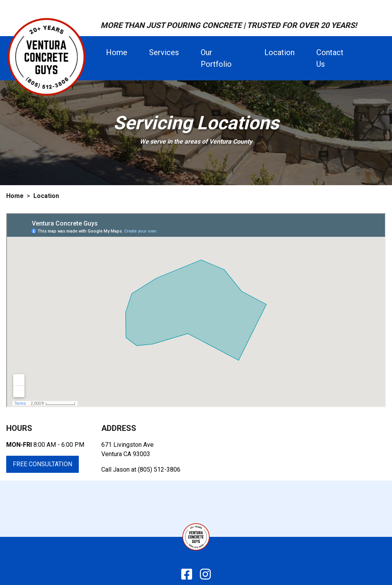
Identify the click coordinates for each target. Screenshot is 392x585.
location (279, 52)
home (117, 52)
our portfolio (216, 58)
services (164, 52)
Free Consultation (42, 464)
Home (15, 196)
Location (46, 196)
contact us (330, 58)
